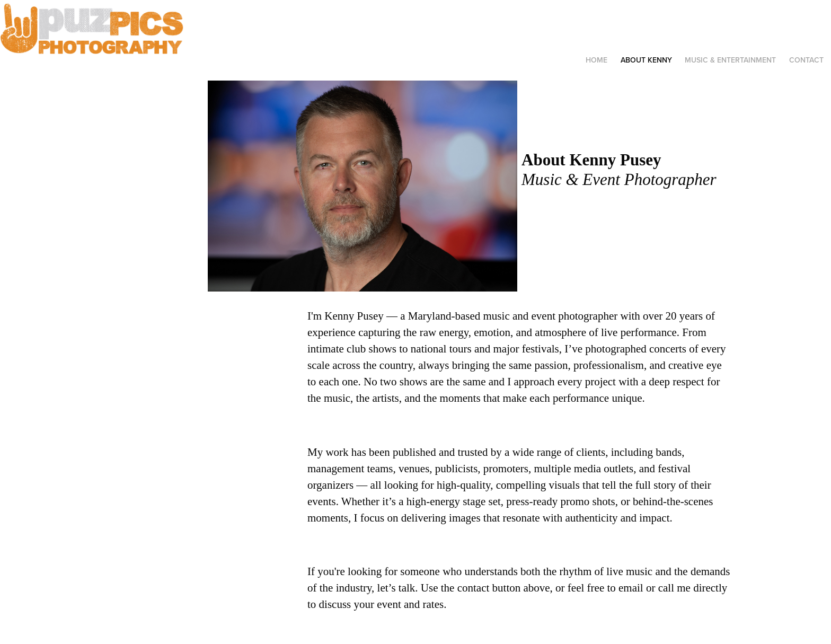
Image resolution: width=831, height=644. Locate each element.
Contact (806, 60)
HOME (596, 60)
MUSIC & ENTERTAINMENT (730, 60)
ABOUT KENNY (646, 60)
